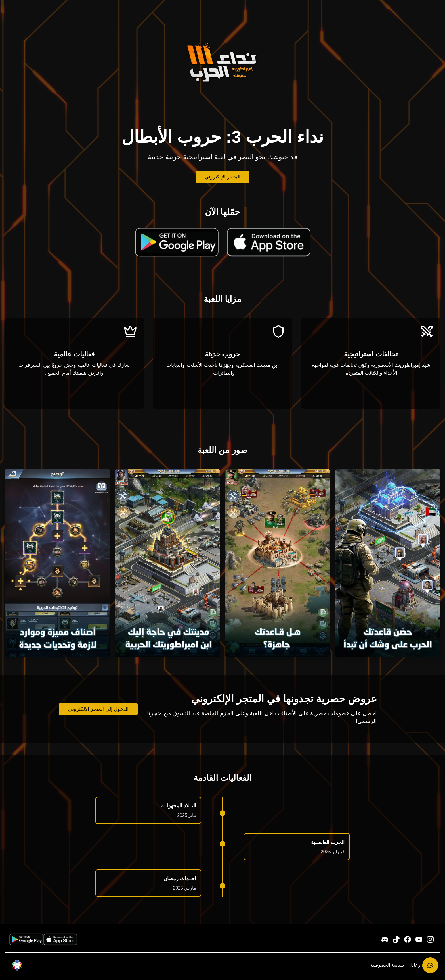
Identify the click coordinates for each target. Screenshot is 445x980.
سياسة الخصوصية (387, 965)
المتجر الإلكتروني (222, 177)
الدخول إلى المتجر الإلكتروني (98, 709)
